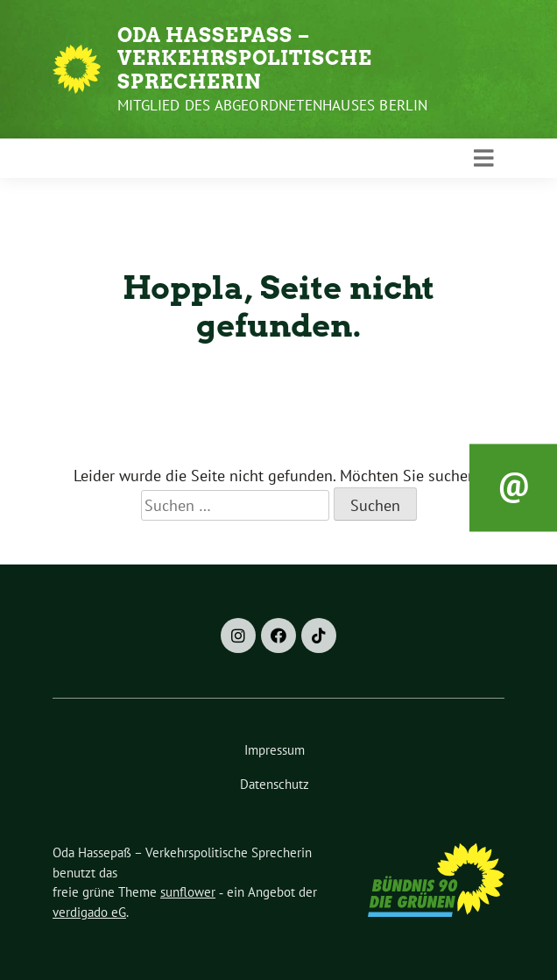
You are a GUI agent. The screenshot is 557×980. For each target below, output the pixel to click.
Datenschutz (275, 784)
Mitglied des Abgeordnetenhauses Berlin (273, 105)
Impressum (275, 750)
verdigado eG (89, 912)
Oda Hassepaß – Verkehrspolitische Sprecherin (245, 58)
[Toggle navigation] (484, 159)
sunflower (188, 892)
